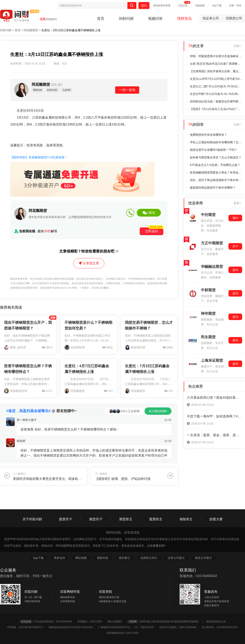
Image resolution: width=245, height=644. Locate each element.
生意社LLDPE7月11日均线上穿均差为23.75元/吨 (216, 79)
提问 (144, 6)
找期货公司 (234, 18)
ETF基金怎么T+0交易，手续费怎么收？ (215, 165)
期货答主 (126, 519)
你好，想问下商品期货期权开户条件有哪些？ (216, 180)
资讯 (18, 30)
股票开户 (66, 519)
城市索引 (125, 558)
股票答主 (156, 519)
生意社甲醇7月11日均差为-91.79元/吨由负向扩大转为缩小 (216, 94)
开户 (235, 246)
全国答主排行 (149, 558)
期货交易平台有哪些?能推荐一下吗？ (214, 150)
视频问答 (155, 19)
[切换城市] (51, 19)
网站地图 (81, 558)
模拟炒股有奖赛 (162, 6)
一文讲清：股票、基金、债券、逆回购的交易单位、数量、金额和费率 (214, 435)
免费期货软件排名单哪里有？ (208, 135)
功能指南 (200, 6)
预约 (235, 218)
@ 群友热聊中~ (41, 411)
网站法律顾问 (117, 622)
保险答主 (186, 519)
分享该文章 (89, 263)
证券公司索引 (177, 558)
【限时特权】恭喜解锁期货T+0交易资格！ (39, 157)
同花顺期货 (31, 30)
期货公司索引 (204, 558)
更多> (237, 203)
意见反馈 (26, 622)
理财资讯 (184, 19)
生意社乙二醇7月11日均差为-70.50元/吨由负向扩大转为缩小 (216, 86)
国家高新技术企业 (216, 622)
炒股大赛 (216, 519)
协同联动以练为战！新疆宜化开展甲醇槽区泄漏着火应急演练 (216, 101)
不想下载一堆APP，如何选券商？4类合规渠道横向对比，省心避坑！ (214, 416)
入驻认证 (183, 6)
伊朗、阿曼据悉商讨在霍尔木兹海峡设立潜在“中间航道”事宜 (216, 56)
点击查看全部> (156, 546)
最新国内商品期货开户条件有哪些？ (213, 188)
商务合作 (60, 558)
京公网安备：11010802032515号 (220, 627)
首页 (101, 19)
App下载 (217, 6)
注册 (231, 6)
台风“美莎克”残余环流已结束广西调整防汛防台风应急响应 (216, 64)
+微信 (149, 213)
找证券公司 (213, 18)
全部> (237, 46)
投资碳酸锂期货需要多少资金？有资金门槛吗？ (216, 172)
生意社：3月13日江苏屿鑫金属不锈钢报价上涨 (71, 30)
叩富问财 (6, 30)
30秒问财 (126, 19)
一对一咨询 (127, 90)
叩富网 (133, 622)
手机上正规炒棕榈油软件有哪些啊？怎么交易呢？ (216, 142)
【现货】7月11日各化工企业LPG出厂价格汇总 (216, 109)
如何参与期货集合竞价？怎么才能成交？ (216, 157)
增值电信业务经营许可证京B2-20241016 (73, 627)
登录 (239, 6)
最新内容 (103, 558)
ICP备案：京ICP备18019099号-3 (27, 627)
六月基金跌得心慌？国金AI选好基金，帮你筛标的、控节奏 (214, 398)
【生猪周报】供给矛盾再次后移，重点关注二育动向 (216, 71)
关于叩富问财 (32, 519)
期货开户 (96, 519)
